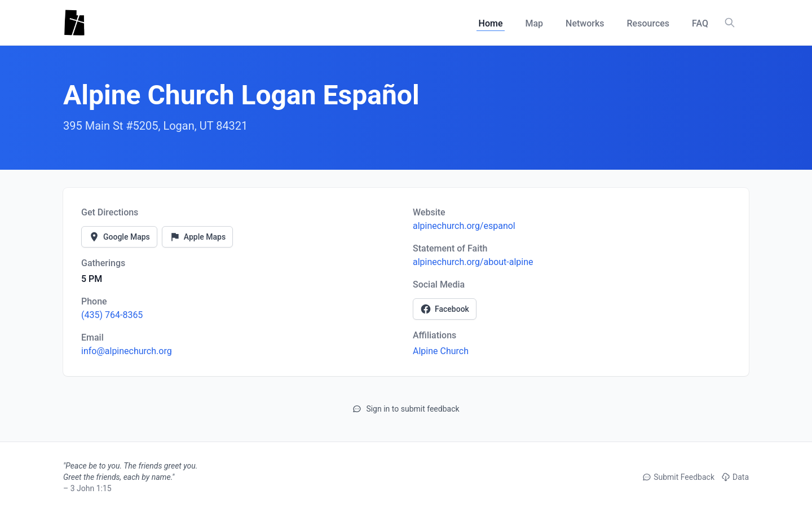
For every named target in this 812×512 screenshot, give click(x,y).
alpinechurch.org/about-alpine (473, 262)
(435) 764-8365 (112, 315)
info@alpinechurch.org (127, 351)
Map (534, 23)
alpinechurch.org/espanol (464, 226)
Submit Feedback (678, 477)
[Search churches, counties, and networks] (730, 23)
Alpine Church (441, 351)
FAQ (700, 23)
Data (735, 477)
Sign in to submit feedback (406, 409)
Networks (585, 23)
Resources (648, 23)
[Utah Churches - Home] (74, 23)
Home (491, 23)
